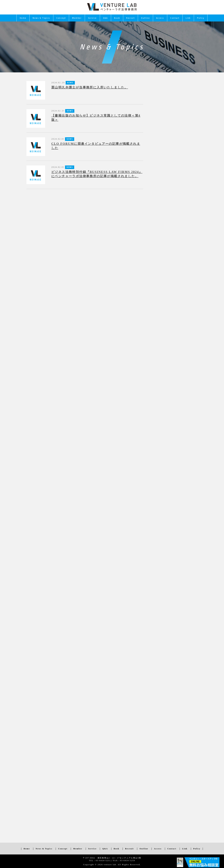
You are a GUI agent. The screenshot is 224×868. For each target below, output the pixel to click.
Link (188, 18)
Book (117, 18)
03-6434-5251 (103, 861)
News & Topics (41, 18)
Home (23, 18)
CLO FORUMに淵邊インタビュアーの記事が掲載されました (96, 146)
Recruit (131, 18)
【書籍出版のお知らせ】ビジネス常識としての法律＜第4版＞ (96, 118)
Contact (175, 18)
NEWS (70, 111)
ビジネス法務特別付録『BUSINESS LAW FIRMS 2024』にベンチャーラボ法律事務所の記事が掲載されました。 (97, 174)
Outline (145, 18)
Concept (61, 18)
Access (160, 18)
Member (77, 18)
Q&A (105, 18)
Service (92, 18)
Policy (201, 18)
